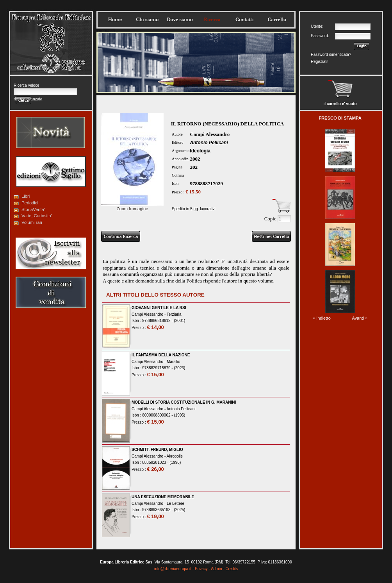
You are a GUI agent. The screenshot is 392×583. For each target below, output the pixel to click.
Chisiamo (147, 20)
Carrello (277, 20)
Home (115, 20)
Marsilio (173, 362)
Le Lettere (176, 503)
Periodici (30, 203)
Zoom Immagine (132, 206)
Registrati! (320, 62)
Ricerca (212, 20)
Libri (26, 196)
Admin (216, 569)
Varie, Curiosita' (37, 216)
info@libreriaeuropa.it (173, 569)
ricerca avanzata (28, 99)
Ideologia (200, 151)
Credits (232, 569)
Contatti (244, 20)
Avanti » (360, 318)
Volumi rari (32, 222)
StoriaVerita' (33, 209)
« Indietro (322, 318)
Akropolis (175, 456)
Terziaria (174, 314)
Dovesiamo (180, 20)
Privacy (201, 569)
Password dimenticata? (331, 55)
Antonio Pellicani (209, 143)
